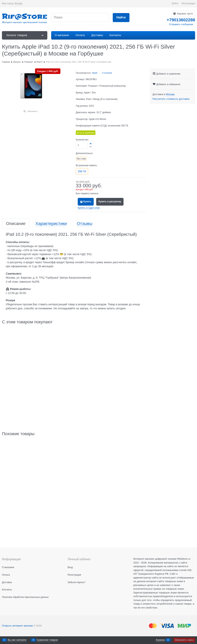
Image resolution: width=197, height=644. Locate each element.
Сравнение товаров (47, 640)
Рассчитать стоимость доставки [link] (171, 99)
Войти (175, 3)
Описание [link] (16, 224)
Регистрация (188, 3)
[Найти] (121, 18)
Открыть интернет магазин (17, 626)
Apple (95, 73)
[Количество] (82, 145)
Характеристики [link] (51, 224)
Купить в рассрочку (110, 202)
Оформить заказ (184, 640)
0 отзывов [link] (107, 73)
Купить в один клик (89, 208)
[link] (18, 4)
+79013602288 (181, 20)
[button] (91, 144)
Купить (87, 202)
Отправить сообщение (181, 24)
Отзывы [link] (85, 224)
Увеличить (32, 111)
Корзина (160, 640)
